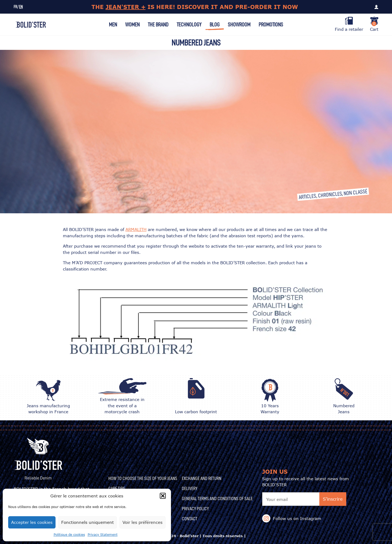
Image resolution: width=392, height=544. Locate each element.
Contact (190, 519)
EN (21, 7)
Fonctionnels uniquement (88, 522)
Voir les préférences (143, 522)
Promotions (271, 25)
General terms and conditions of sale (217, 499)
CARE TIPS (117, 488)
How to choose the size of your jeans (143, 478)
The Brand (158, 25)
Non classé (356, 192)
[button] (163, 496)
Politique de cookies (69, 535)
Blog (215, 25)
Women (132, 25)
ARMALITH (136, 229)
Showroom (239, 25)
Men (113, 25)
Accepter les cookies (32, 522)
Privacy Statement (103, 535)
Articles (307, 196)
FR (15, 7)
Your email (277, 499)
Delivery (190, 488)
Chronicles (330, 194)
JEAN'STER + (126, 7)
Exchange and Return (202, 478)
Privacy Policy (195, 509)
